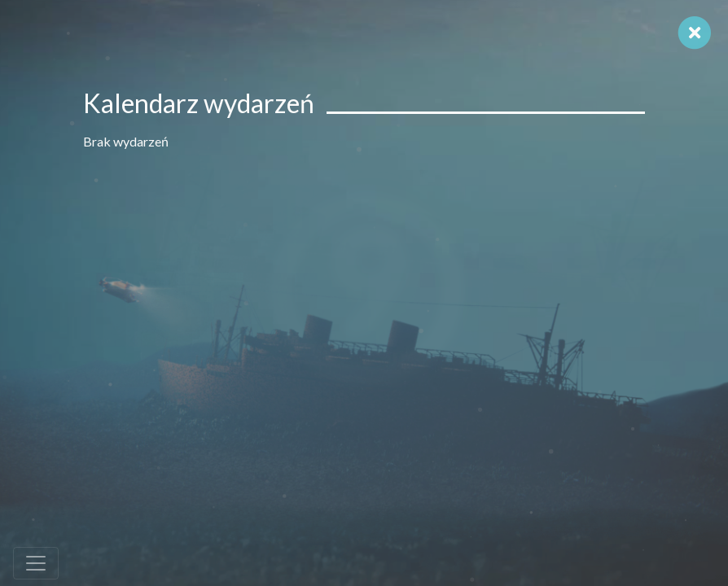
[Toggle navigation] (36, 563)
